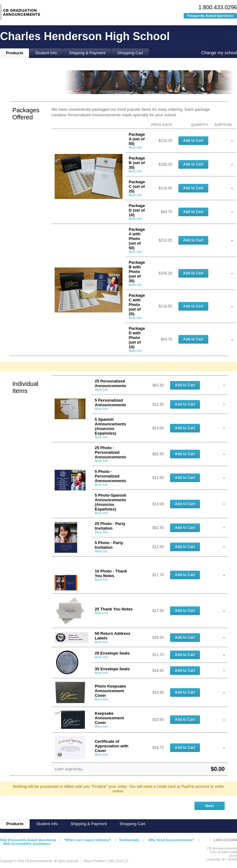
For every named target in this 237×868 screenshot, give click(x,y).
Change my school (219, 53)
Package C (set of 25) (137, 186)
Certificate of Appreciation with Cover (112, 746)
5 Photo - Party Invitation (109, 545)
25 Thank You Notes (114, 609)
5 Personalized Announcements (110, 403)
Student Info (46, 53)
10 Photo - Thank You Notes (111, 573)
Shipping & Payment (87, 53)
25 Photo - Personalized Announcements (110, 452)
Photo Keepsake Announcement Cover (110, 691)
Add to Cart (193, 141)
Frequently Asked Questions (210, 16)
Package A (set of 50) (137, 139)
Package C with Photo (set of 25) (137, 305)
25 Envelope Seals (112, 653)
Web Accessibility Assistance (27, 844)
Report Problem (94, 861)
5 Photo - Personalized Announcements (110, 476)
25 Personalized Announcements (110, 383)
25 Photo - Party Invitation (110, 526)
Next (210, 806)
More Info (135, 148)
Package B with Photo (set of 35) (137, 272)
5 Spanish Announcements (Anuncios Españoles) (110, 426)
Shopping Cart (130, 53)
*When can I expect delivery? (88, 840)
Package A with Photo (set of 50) (137, 239)
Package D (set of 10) (137, 210)
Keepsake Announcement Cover (109, 718)
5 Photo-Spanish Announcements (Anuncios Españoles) (111, 502)
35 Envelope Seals (112, 669)
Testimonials (129, 840)
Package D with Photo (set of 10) (137, 338)
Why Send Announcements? (171, 840)
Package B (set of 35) (137, 163)
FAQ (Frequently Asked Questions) (28, 840)
